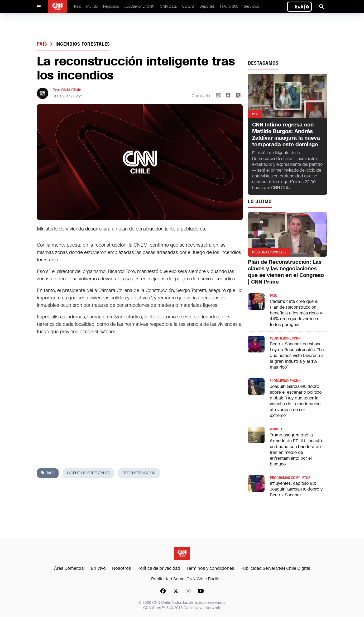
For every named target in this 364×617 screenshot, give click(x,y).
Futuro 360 (229, 6)
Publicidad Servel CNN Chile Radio (185, 579)
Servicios (251, 6)
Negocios (111, 6)
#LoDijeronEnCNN (139, 6)
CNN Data (168, 6)
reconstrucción (139, 473)
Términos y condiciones (210, 568)
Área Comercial (69, 568)
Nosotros (122, 568)
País (78, 6)
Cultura (188, 6)
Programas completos (290, 478)
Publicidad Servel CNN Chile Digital (275, 568)
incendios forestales (83, 44)
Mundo (92, 6)
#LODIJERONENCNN (285, 338)
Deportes (207, 6)
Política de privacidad (159, 568)
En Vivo (98, 568)
